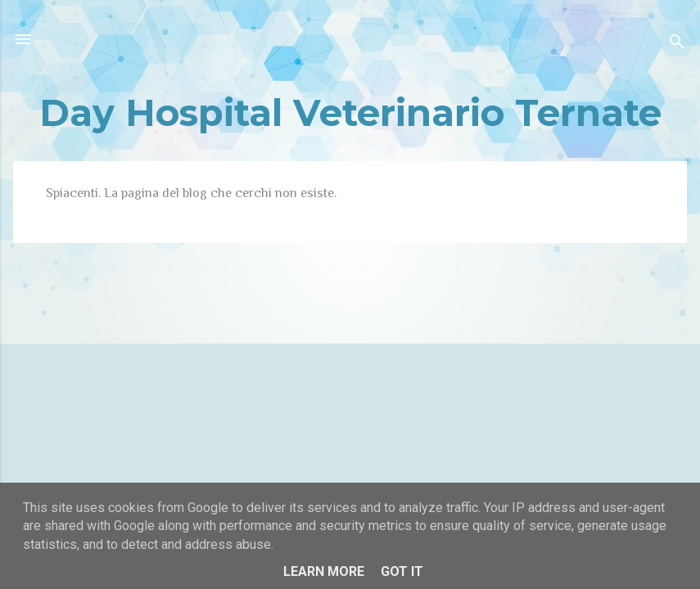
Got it (402, 571)
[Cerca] (677, 45)
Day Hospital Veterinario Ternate (350, 112)
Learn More (324, 571)
